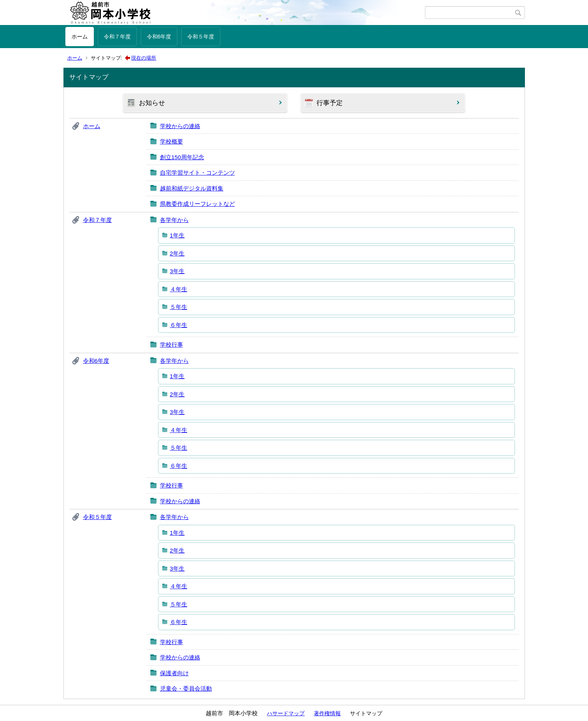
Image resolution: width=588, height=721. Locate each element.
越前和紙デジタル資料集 (192, 188)
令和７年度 (117, 37)
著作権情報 (327, 713)
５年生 (179, 307)
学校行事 (172, 345)
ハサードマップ (286, 713)
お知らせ (152, 103)
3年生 (177, 271)
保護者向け (174, 673)
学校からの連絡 (180, 126)
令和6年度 (159, 37)
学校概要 (172, 141)
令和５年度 (201, 37)
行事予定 (330, 103)
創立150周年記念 (182, 157)
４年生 (179, 289)
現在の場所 (144, 58)
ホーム (80, 37)
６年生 (179, 325)
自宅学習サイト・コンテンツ (197, 173)
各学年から (174, 220)
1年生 (177, 235)
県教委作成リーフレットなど (197, 204)
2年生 (177, 253)
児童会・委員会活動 (186, 688)
